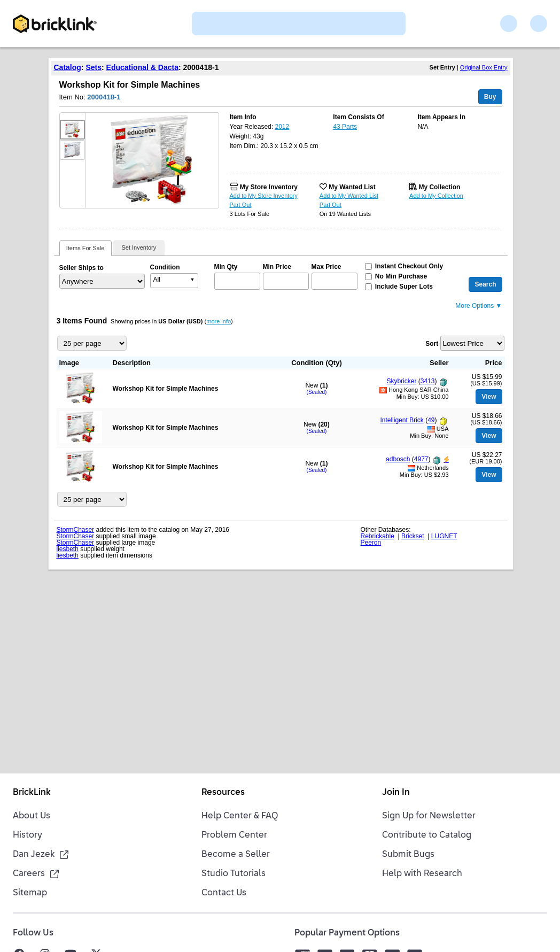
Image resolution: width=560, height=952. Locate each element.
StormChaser (76, 530)
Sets (94, 67)
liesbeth (68, 549)
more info (219, 321)
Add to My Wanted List (349, 196)
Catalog (68, 67)
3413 (428, 381)
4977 (421, 459)
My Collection (439, 187)
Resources (223, 793)
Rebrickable (378, 536)
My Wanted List (352, 187)
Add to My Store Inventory (264, 196)
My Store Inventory (269, 187)
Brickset (413, 536)
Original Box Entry (484, 67)
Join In (396, 793)
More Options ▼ (479, 306)
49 (431, 420)
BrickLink (32, 793)
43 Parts (345, 127)
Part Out (241, 205)
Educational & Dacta (142, 67)
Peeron (371, 543)
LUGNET (444, 536)
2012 (282, 127)
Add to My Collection (436, 196)
